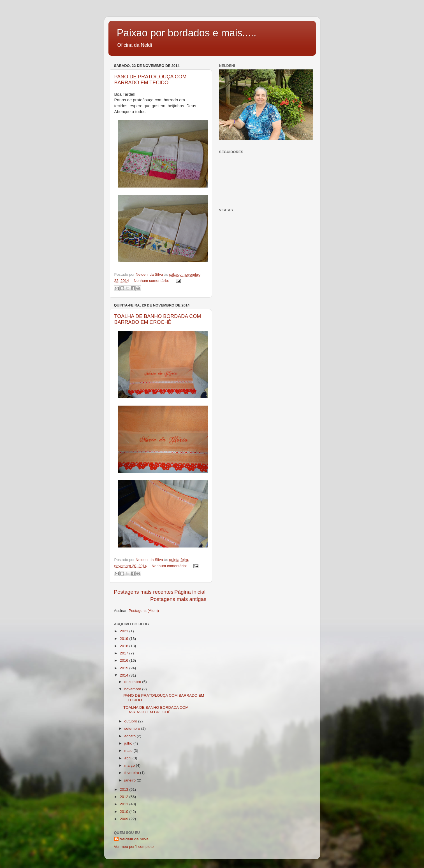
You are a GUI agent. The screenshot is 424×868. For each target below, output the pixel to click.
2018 (124, 646)
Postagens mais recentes (144, 592)
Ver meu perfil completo (134, 847)
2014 (124, 675)
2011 (124, 804)
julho (129, 743)
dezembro (133, 682)
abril (128, 758)
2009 (124, 819)
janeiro (131, 780)
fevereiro (132, 773)
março (130, 765)
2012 (124, 797)
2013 (124, 789)
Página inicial (190, 592)
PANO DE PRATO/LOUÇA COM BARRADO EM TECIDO (150, 80)
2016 (124, 660)
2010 (124, 812)
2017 (124, 653)
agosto (131, 736)
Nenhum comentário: (152, 281)
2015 (124, 668)
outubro (131, 721)
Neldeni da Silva (134, 839)
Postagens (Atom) (144, 611)
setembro (133, 728)
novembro (133, 689)
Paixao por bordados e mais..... (187, 33)
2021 (124, 631)
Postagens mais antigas (178, 599)
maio (129, 751)
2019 (124, 639)
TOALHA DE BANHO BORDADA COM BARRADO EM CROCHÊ (158, 319)
